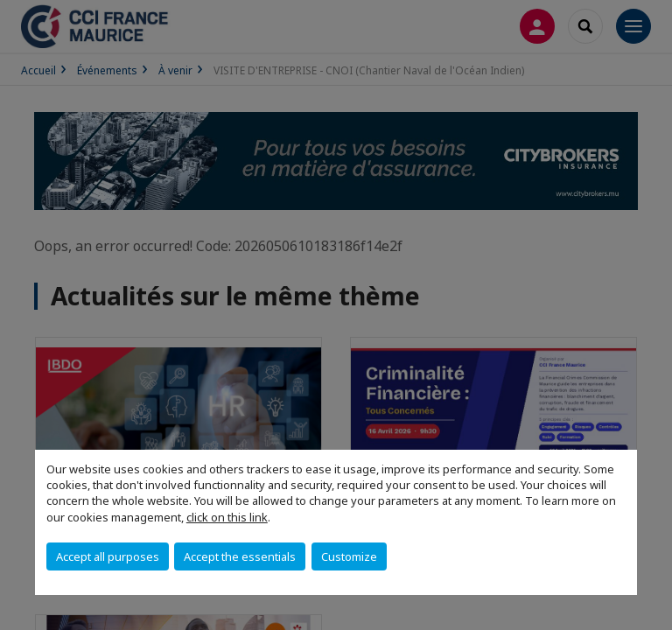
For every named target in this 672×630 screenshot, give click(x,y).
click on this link (227, 517)
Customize (349, 556)
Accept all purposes (108, 556)
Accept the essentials (240, 556)
